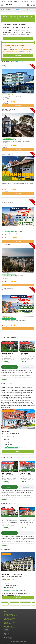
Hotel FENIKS (24, 353)
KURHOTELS (5, 604)
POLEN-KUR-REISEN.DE (9, 614)
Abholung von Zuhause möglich (10, 350)
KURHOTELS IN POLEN (9, 620)
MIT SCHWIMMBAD (25, 604)
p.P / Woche (11, 362)
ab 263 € (23, 482)
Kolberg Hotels (10, 487)
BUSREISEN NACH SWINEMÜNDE (11, 616)
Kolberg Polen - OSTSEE (25, 475)
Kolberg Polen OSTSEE (7, 475)
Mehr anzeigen (18, 595)
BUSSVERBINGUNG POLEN (9, 622)
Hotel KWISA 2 (6, 519)
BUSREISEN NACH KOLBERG (10, 617)
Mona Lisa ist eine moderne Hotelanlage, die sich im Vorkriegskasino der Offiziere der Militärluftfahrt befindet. (27, 478)
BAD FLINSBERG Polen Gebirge (10, 521)
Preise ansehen (18, 106)
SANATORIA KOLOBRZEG (9, 626)
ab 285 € (5, 362)
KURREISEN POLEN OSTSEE (10, 625)
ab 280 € (5, 482)
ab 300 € (5, 528)
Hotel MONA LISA (25, 473)
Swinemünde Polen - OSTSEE (27, 355)
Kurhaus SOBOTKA (8, 353)
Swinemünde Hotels (10, 367)
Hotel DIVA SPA (7, 473)
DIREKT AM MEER (14, 604)
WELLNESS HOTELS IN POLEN (10, 621)
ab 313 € (23, 528)
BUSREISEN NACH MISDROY (10, 618)
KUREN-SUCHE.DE (8, 612)
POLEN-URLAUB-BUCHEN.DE (10, 613)
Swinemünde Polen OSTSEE (9, 355)
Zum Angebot (18, 451)
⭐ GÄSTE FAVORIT (24, 343)
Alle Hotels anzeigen (26, 367)
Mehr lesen (18, 39)
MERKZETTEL (25, 1)
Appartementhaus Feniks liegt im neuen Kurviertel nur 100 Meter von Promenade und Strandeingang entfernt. (27, 358)
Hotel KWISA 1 (24, 519)
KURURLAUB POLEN (8, 624)
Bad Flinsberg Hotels (10, 533)
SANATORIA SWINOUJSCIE (9, 628)
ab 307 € (23, 362)
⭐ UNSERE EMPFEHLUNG (8, 343)
